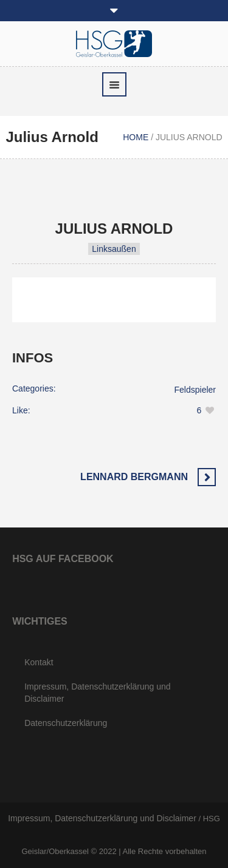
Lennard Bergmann (134, 477)
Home (136, 137)
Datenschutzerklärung (66, 723)
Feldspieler (195, 390)
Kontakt (39, 662)
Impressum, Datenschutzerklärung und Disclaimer (97, 693)
